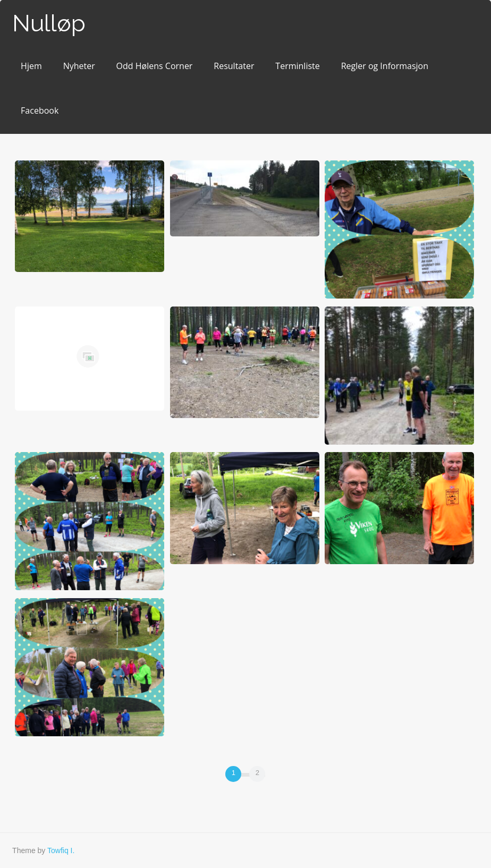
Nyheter (79, 66)
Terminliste (297, 66)
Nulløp (49, 23)
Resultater (234, 66)
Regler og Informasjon (385, 66)
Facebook (40, 110)
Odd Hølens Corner (155, 66)
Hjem (31, 66)
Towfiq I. (61, 850)
